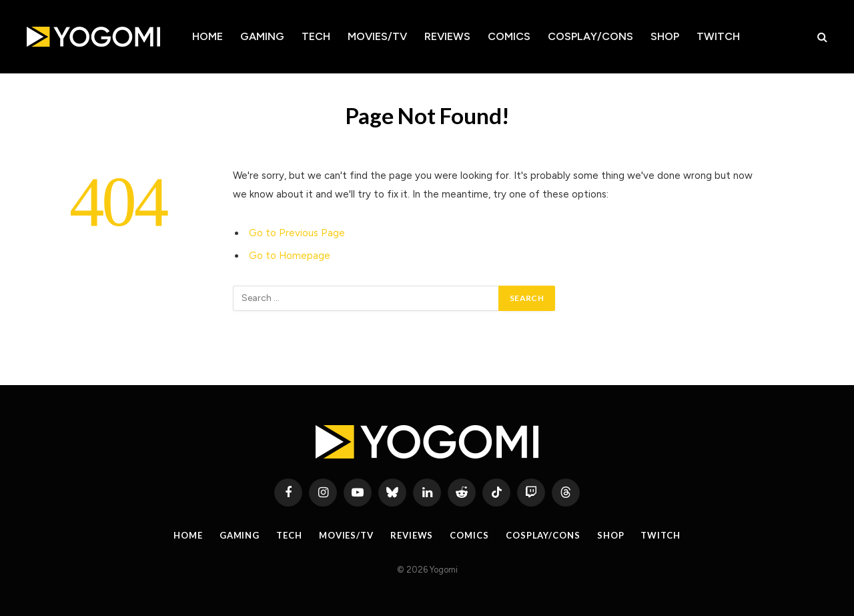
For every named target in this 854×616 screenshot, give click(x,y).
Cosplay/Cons (590, 36)
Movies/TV (377, 36)
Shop (665, 36)
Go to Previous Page (297, 233)
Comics (509, 36)
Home (207, 36)
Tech (316, 36)
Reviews (447, 36)
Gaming (262, 36)
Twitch (718, 36)
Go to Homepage (290, 256)
